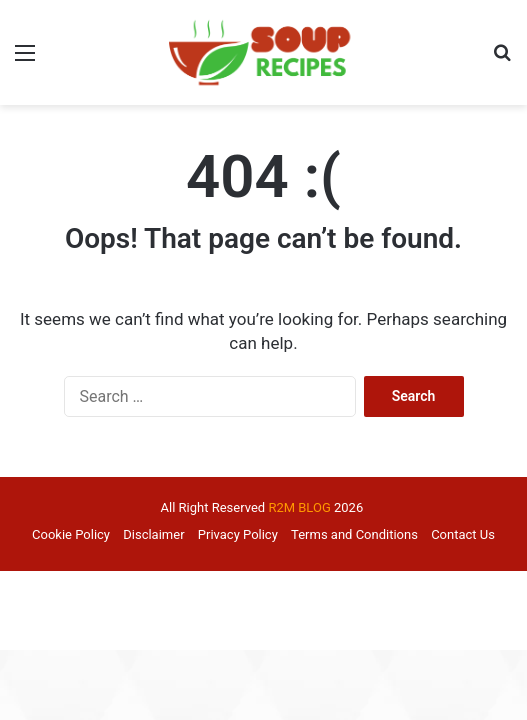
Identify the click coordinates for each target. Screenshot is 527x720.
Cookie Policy (71, 534)
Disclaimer (153, 534)
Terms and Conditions (354, 534)
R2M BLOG (299, 507)
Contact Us (463, 534)
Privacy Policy (238, 534)
